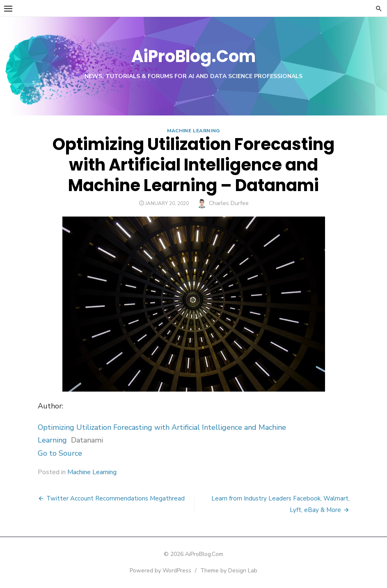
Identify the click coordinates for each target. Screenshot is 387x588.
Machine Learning (193, 131)
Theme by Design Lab (229, 571)
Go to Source (60, 453)
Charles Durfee (229, 203)
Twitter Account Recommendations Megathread (116, 498)
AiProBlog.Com (193, 56)
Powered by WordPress (160, 571)
